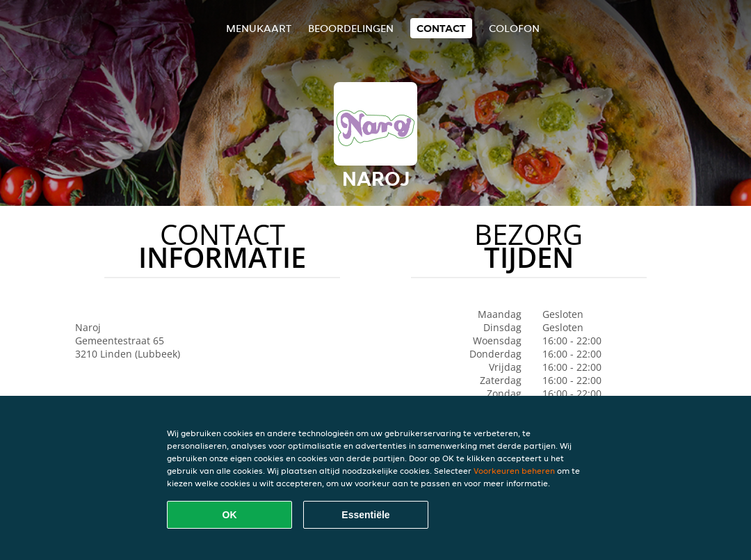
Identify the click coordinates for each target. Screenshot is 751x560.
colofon (514, 28)
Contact (441, 28)
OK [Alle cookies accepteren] (230, 515)
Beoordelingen (351, 28)
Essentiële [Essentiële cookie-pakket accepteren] (365, 515)
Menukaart (259, 28)
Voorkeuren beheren (514, 471)
